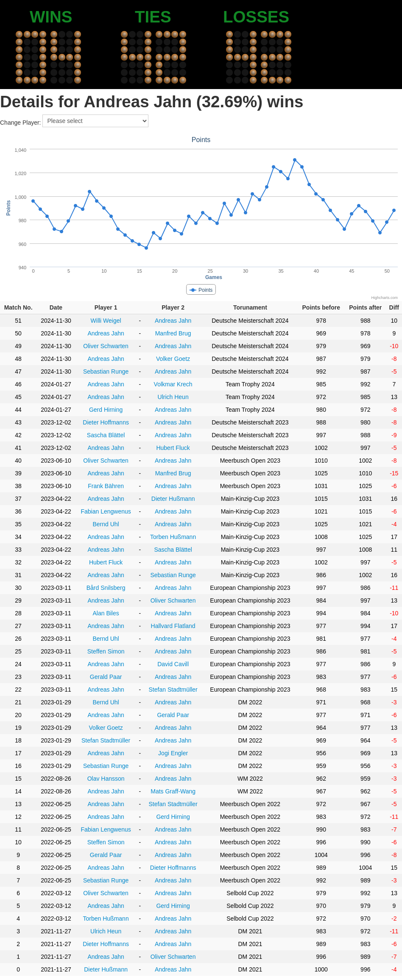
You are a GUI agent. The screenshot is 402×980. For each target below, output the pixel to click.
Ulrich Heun (173, 397)
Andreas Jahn (173, 321)
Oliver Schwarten (106, 346)
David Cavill (173, 664)
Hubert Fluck (173, 448)
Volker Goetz (173, 359)
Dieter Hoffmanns (106, 422)
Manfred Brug (173, 333)
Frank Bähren (106, 486)
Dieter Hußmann (173, 499)
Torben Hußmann (173, 537)
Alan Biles (106, 613)
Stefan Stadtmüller (173, 690)
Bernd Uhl (106, 524)
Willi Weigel (106, 321)
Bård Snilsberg (106, 588)
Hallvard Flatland (173, 626)
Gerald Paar (106, 677)
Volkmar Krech (173, 384)
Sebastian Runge (106, 371)
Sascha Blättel (106, 435)
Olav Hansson (106, 779)
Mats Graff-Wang (173, 791)
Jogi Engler (173, 753)
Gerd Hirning (106, 410)
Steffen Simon (106, 651)
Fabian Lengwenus (106, 511)
